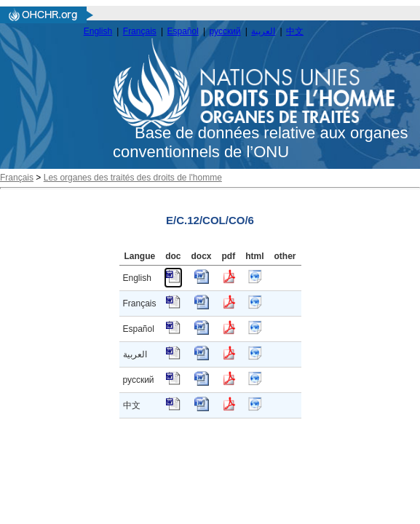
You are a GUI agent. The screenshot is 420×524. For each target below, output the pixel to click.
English (98, 31)
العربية (263, 31)
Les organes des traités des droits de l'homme (133, 178)
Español (183, 31)
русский (225, 31)
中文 (295, 31)
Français (140, 31)
